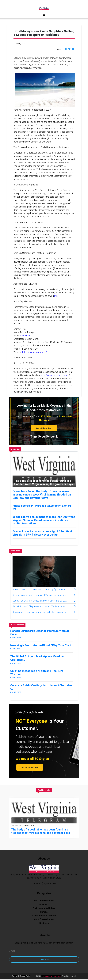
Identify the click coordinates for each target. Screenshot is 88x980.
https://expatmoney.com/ (34, 352)
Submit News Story (44, 428)
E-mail (12, 951)
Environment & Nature (44, 908)
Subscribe (44, 960)
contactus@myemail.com (44, 883)
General (44, 912)
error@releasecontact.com (54, 375)
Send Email (25, 336)
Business (44, 904)
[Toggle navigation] (44, 15)
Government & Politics (44, 916)
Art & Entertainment (44, 901)
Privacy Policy (25, 976)
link (56, 296)
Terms (14, 976)
